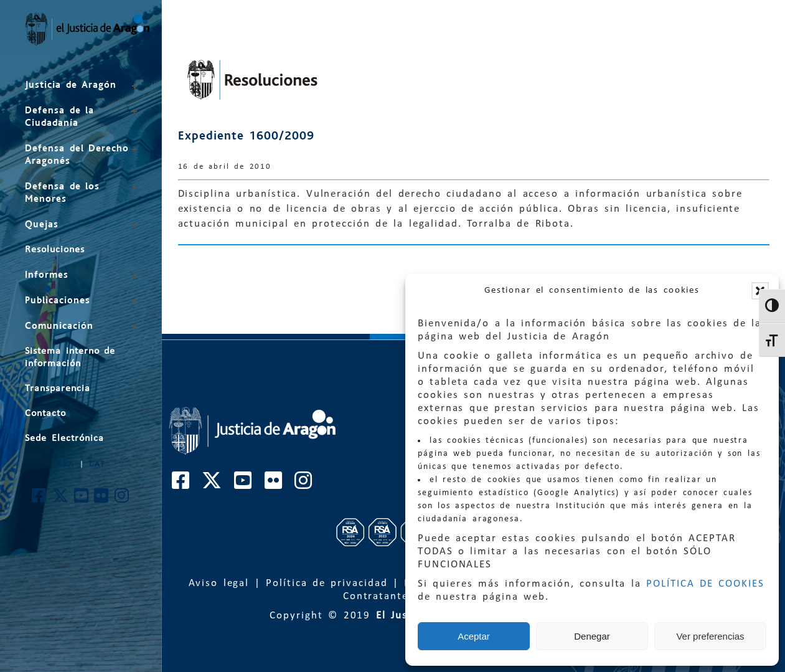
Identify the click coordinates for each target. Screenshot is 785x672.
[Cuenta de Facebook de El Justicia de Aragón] (40, 499)
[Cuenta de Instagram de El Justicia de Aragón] (122, 499)
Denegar (592, 636)
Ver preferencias (710, 636)
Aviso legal (219, 583)
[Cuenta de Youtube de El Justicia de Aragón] (82, 499)
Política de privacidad (327, 583)
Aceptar (474, 636)
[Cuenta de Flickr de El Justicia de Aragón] (102, 499)
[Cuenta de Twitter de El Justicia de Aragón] (61, 499)
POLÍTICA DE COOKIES (705, 584)
